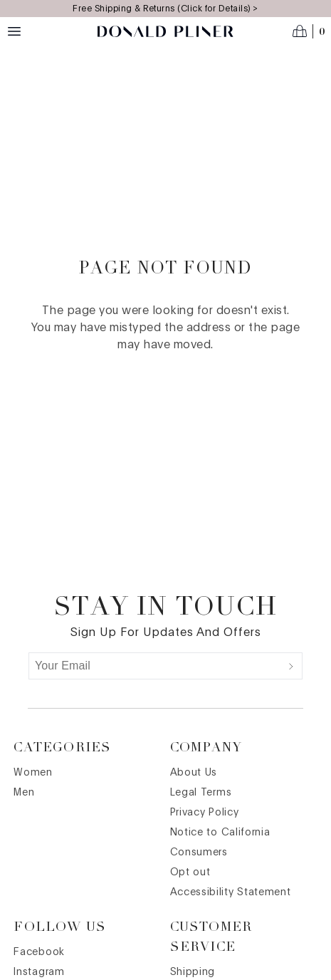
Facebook (39, 952)
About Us (194, 773)
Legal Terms (201, 793)
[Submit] (291, 666)
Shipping (193, 972)
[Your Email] (155, 666)
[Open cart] (309, 31)
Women (33, 773)
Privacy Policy (205, 813)
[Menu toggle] (14, 31)
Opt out (190, 872)
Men (24, 793)
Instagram (39, 972)
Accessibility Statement (231, 892)
